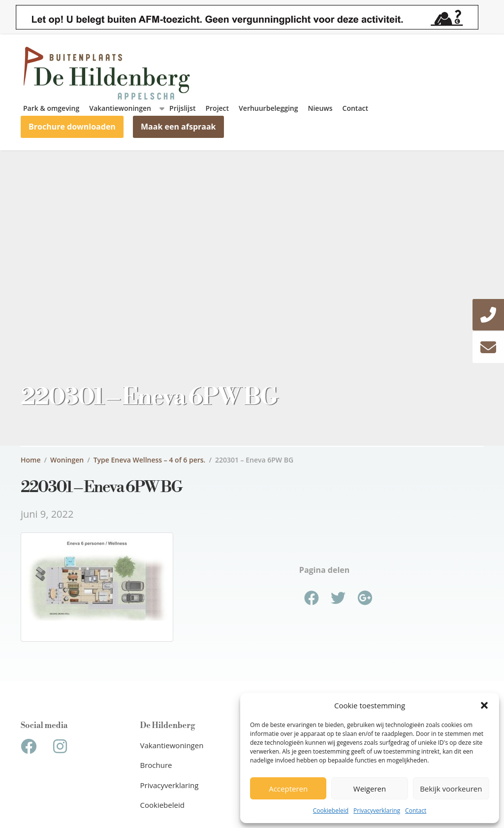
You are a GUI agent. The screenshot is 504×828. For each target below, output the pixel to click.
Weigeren (370, 789)
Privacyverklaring (377, 811)
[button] (484, 705)
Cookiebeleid (331, 811)
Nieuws (320, 108)
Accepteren (288, 789)
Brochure (156, 765)
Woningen (67, 460)
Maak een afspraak (178, 127)
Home (31, 460)
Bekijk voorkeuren (451, 789)
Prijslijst (182, 108)
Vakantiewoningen (120, 108)
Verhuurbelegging (268, 108)
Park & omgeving (51, 108)
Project (217, 108)
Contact (416, 811)
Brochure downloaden (72, 127)
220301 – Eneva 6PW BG (254, 460)
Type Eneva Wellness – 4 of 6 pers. (150, 460)
